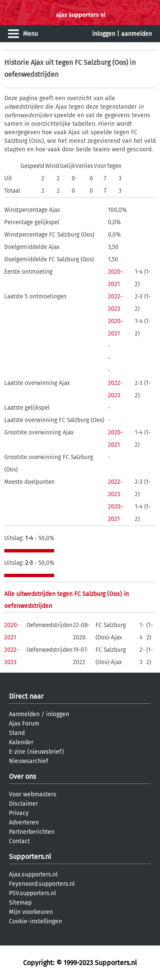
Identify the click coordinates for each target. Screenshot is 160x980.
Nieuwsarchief (29, 761)
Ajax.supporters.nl (33, 874)
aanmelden (137, 34)
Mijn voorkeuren (31, 912)
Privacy (19, 813)
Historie (17, 62)
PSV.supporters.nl (32, 893)
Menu (31, 34)
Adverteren (24, 822)
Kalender (21, 742)
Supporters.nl (30, 857)
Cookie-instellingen (35, 921)
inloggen (104, 34)
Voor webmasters (33, 794)
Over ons (22, 776)
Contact (19, 841)
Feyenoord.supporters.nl (42, 884)
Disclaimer (23, 804)
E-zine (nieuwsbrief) (36, 752)
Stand (17, 733)
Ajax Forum (24, 724)
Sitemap (20, 903)
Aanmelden (24, 714)
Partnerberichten (32, 832)
